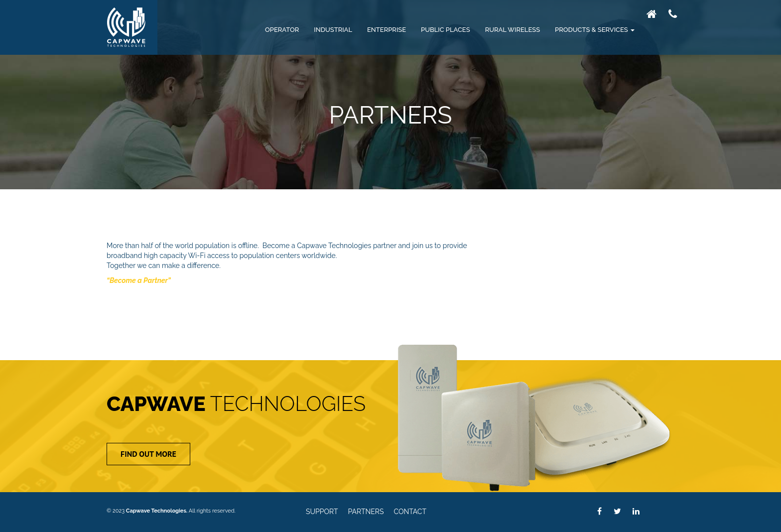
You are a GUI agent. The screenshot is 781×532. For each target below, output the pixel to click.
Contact (410, 512)
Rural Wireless (513, 30)
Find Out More (148, 454)
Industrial (333, 30)
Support (322, 512)
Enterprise (387, 30)
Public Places (446, 30)
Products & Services (595, 30)
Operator (282, 30)
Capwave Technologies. (157, 511)
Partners (366, 512)
